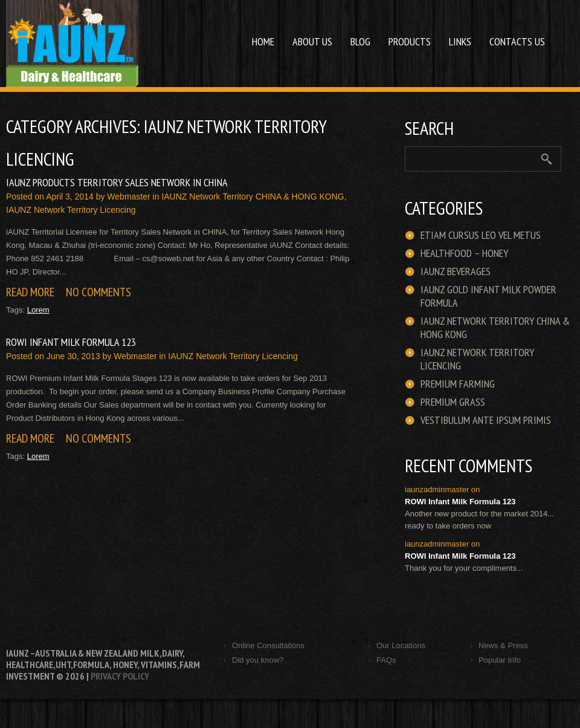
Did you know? (258, 660)
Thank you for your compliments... (464, 568)
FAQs (386, 660)
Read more (30, 292)
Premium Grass (453, 402)
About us (308, 34)
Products (405, 34)
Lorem (38, 310)
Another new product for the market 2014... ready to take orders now (479, 520)
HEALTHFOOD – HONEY (464, 253)
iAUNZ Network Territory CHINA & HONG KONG (253, 197)
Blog (360, 41)
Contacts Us (517, 41)
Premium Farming (458, 384)
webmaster (128, 197)
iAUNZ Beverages (456, 271)
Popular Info (500, 660)
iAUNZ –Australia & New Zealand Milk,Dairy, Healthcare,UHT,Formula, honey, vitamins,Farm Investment (103, 665)
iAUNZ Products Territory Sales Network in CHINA (117, 182)
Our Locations (401, 645)
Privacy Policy (120, 676)
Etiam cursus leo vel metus (481, 235)
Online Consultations (268, 645)
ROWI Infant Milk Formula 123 (71, 342)
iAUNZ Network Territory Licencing (71, 210)
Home (263, 41)
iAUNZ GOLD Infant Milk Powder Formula (488, 296)
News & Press (503, 645)
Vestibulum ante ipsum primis (486, 420)
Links (460, 41)
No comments (98, 292)
